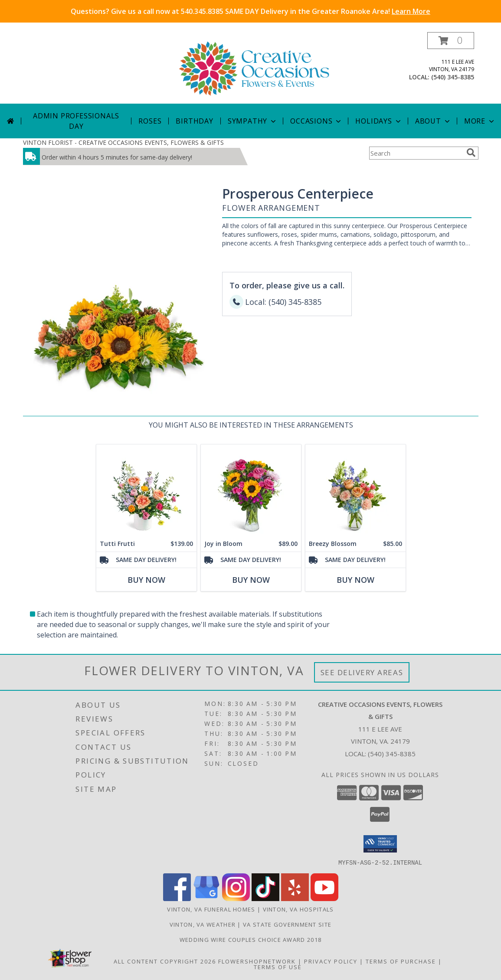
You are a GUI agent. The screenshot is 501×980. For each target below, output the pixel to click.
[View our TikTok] (265, 898)
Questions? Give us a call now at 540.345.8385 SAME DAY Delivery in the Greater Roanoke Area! (250, 11)
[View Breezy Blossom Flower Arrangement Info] (355, 490)
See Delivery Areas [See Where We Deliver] (362, 672)
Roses (150, 121)
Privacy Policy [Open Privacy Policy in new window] (331, 961)
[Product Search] (416, 153)
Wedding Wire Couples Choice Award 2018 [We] (250, 939)
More (480, 121)
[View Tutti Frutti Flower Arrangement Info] (146, 490)
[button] (451, 41)
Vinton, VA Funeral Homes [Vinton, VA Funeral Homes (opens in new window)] (211, 909)
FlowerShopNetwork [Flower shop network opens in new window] (257, 961)
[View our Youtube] (324, 898)
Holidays (379, 121)
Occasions (316, 121)
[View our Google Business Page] (206, 898)
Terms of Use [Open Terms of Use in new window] (278, 967)
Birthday (194, 121)
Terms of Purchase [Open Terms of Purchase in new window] (401, 961)
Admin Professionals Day (76, 121)
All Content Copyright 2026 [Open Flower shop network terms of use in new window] (165, 961)
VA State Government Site (287, 924)
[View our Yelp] (295, 898)
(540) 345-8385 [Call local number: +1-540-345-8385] (453, 77)
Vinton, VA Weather (203, 924)
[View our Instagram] (236, 898)
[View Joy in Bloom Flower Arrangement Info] (250, 490)
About (433, 121)
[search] (471, 153)
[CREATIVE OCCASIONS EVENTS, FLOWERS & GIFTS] (254, 68)
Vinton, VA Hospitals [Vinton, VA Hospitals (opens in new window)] (298, 909)
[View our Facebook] (177, 898)
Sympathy (253, 121)
